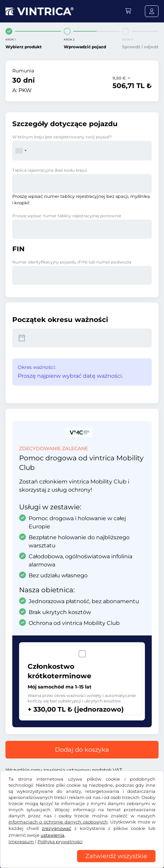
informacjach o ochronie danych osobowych (58, 822)
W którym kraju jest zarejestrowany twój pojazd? (62, 137)
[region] (82, 863)
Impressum (21, 842)
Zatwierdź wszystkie (116, 856)
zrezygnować (57, 828)
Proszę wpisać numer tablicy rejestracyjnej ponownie (67, 216)
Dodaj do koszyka (82, 750)
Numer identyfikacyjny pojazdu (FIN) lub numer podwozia (72, 262)
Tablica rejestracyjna (50, 170)
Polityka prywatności (60, 842)
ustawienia (53, 835)
